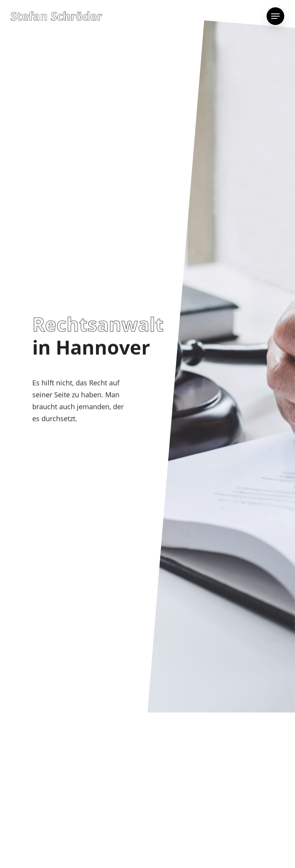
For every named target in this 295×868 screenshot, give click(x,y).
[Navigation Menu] (275, 16)
